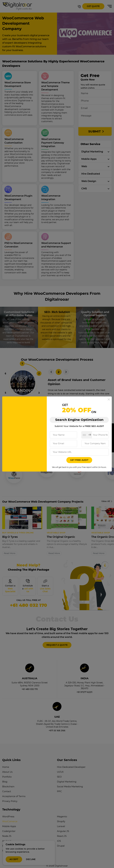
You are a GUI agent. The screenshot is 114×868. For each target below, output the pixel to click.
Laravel (61, 821)
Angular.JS (63, 826)
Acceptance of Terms (14, 791)
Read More (10, 553)
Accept (14, 859)
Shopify (61, 816)
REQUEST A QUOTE (57, 640)
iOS (59, 836)
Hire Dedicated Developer (71, 762)
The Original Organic (61, 537)
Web (84, 166)
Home (6, 762)
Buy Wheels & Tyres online (18, 533)
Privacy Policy (10, 796)
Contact (7, 786)
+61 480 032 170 (28, 603)
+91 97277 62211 (84, 687)
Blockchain (8, 782)
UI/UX (60, 767)
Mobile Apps (89, 159)
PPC (59, 786)
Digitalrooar (61, 861)
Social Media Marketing (70, 782)
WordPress (8, 812)
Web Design (89, 181)
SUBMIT (95, 131)
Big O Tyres (10, 537)
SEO (59, 772)
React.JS (62, 831)
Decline (31, 859)
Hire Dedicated (91, 174)
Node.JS (7, 831)
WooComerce (10, 816)
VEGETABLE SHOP (56, 533)
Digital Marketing (92, 152)
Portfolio (7, 772)
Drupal (61, 841)
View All (106, 501)
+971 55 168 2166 (57, 726)
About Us (7, 767)
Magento (62, 812)
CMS (84, 189)
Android (7, 836)
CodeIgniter (9, 826)
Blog (5, 777)
